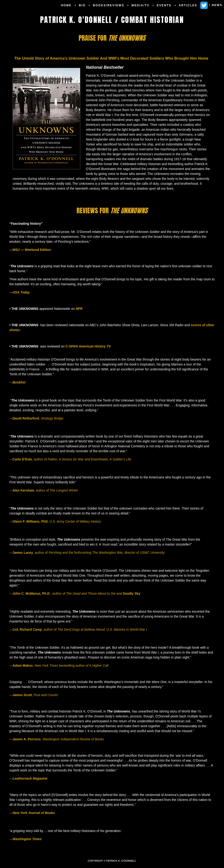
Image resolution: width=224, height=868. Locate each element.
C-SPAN (88, 346)
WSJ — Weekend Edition (32, 250)
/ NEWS (211, 5)
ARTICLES (188, 5)
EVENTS (164, 5)
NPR (79, 309)
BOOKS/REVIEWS (108, 5)
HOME (66, 5)
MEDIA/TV (141, 5)
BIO (82, 5)
